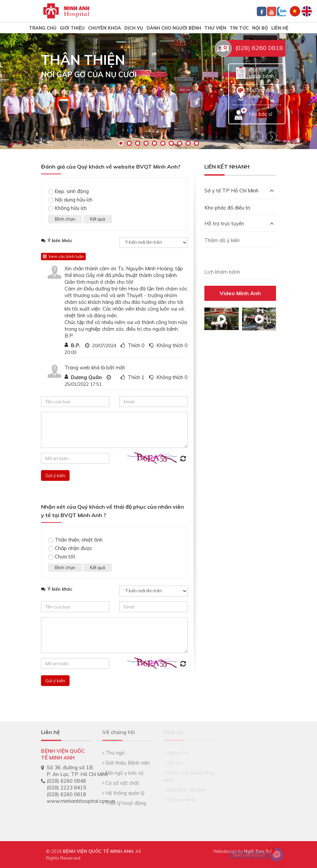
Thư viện (215, 28)
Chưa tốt (62, 557)
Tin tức (239, 28)
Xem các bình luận (63, 256)
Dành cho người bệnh (174, 28)
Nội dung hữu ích (70, 200)
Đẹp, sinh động (68, 191)
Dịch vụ (134, 28)
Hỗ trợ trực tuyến (239, 223)
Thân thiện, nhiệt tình (75, 540)
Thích (134, 345)
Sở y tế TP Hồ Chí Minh (239, 191)
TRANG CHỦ (43, 28)
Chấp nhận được (70, 548)
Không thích (170, 345)
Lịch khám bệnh (222, 272)
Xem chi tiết (56, 92)
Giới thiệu (72, 28)
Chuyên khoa (105, 28)
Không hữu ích (67, 208)
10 (196, 143)
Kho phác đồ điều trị (227, 208)
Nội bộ (260, 28)
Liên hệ (280, 28)
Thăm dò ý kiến (222, 240)
